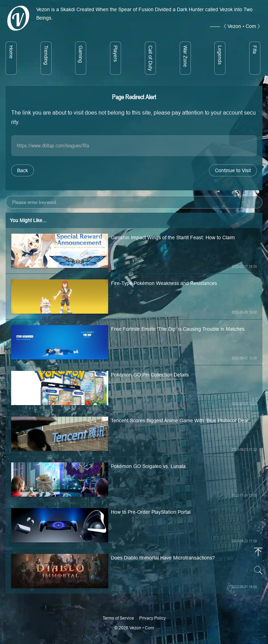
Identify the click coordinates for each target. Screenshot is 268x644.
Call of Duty (150, 58)
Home (11, 52)
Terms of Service (118, 618)
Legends (220, 55)
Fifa (255, 50)
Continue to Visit (233, 170)
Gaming (81, 54)
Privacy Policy (152, 618)
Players (116, 54)
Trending (46, 55)
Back (23, 170)
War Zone (185, 56)
